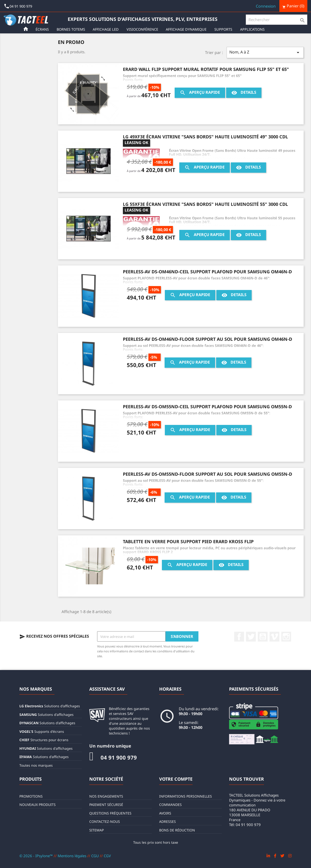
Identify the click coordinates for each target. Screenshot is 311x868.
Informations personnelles (186, 796)
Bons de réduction (177, 830)
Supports (224, 29)
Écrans (43, 29)
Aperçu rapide (200, 93)
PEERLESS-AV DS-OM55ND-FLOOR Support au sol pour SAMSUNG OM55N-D (207, 474)
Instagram (286, 637)
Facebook (239, 637)
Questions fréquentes (110, 813)
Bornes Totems (72, 29)
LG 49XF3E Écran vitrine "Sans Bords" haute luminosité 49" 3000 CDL (205, 137)
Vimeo (274, 637)
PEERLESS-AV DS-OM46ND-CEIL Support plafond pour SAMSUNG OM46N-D (207, 272)
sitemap (97, 830)
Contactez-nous (105, 822)
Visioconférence (143, 29)
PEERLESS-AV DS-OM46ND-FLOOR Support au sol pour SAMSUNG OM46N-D (207, 339)
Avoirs (165, 813)
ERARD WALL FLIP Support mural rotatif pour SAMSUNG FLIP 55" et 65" (206, 69)
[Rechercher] (277, 20)
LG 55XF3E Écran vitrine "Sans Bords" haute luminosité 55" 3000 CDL (205, 204)
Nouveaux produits (38, 805)
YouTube (263, 637)
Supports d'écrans (42, 731)
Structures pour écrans (44, 740)
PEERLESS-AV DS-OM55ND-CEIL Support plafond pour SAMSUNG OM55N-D (207, 407)
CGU (96, 856)
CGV (107, 856)
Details (244, 93)
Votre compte (176, 779)
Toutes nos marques (36, 765)
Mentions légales (72, 856)
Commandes (170, 805)
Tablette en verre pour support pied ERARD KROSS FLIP (188, 541)
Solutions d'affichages (50, 706)
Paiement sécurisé (106, 805)
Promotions (31, 796)
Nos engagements (106, 796)
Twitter (251, 637)
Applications (253, 29)
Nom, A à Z (265, 52)
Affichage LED (107, 29)
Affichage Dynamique (187, 29)
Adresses (168, 822)
